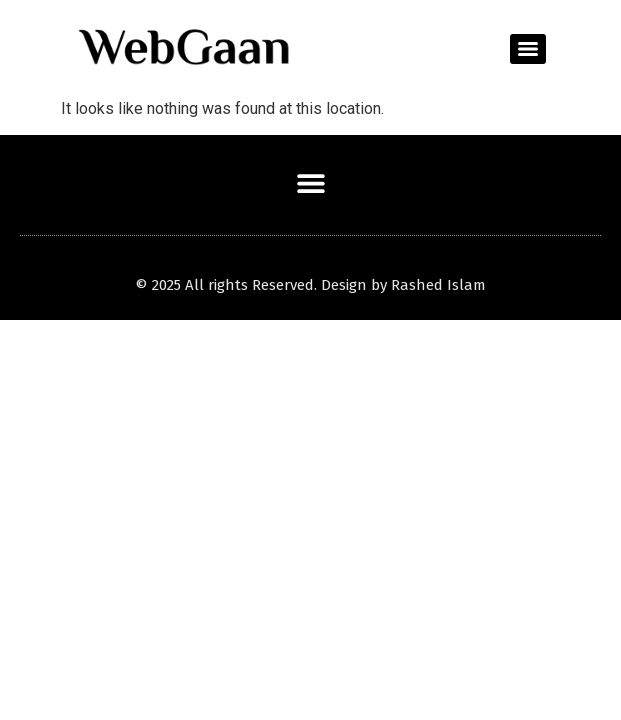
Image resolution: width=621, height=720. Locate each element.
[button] (310, 182)
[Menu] (528, 49)
